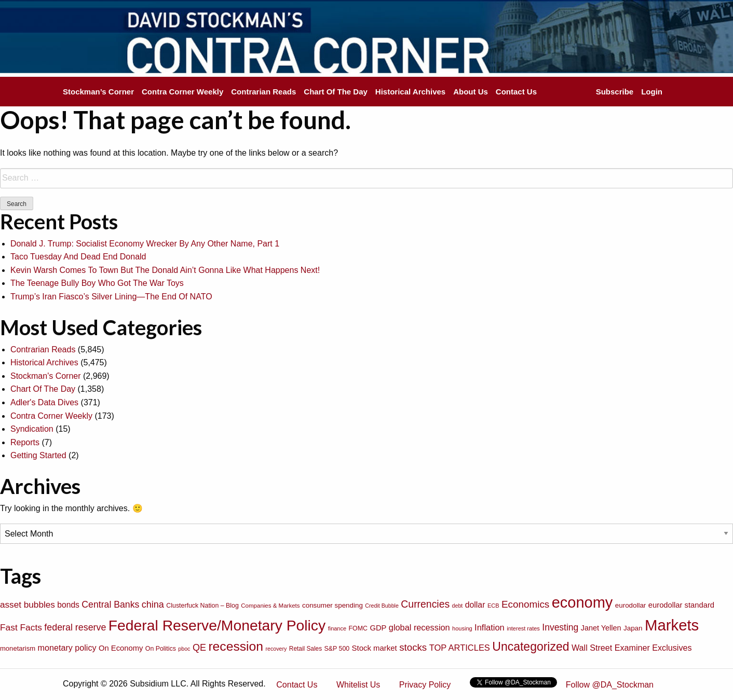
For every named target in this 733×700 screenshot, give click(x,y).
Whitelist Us (358, 685)
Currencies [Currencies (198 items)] (425, 604)
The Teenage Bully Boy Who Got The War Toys (97, 283)
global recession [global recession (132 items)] (419, 627)
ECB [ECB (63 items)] (493, 606)
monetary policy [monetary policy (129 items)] (67, 648)
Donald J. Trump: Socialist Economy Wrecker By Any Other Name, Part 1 (145, 244)
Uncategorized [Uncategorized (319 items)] (531, 647)
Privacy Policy (425, 685)
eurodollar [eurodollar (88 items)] (631, 605)
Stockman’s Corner (98, 92)
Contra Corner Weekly (182, 92)
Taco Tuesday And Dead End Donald (78, 257)
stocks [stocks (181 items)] (413, 647)
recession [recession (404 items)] (236, 646)
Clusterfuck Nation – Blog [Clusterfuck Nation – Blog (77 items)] (202, 606)
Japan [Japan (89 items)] (633, 628)
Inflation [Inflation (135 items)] (490, 627)
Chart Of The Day (336, 92)
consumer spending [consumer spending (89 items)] (332, 605)
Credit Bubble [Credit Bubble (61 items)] (382, 606)
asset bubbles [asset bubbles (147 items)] (28, 605)
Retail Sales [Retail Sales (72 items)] (306, 649)
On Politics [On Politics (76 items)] (161, 649)
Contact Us (516, 92)
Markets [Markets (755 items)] (672, 625)
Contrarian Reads (263, 92)
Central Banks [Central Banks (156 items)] (110, 605)
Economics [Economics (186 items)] (525, 604)
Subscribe (615, 92)
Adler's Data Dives (44, 402)
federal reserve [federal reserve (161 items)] (75, 627)
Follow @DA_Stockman (610, 685)
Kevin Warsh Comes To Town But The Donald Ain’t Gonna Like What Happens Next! (165, 270)
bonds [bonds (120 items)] (68, 605)
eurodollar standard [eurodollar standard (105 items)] (681, 605)
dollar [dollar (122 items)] (475, 605)
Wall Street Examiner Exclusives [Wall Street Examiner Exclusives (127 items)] (632, 648)
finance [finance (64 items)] (337, 628)
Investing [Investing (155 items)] (560, 627)
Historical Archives (410, 92)
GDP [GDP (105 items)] (378, 628)
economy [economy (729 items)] (582, 602)
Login (652, 92)
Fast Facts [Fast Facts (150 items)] (21, 627)
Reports (25, 442)
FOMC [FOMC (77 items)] (358, 628)
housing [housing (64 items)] (462, 628)
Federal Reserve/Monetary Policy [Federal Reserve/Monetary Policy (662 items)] (217, 625)
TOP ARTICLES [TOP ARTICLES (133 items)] (460, 648)
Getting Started (38, 455)
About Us (471, 92)
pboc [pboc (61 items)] (184, 649)
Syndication (32, 429)
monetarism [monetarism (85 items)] (18, 648)
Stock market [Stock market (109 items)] (375, 648)
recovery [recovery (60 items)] (276, 649)
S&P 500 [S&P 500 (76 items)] (337, 649)
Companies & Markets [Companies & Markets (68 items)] (270, 606)
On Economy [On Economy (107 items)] (121, 648)
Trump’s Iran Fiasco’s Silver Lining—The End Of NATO (111, 297)
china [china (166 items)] (153, 605)
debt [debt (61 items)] (458, 606)
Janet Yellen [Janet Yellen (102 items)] (601, 628)
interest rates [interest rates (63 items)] (523, 628)
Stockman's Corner (46, 376)
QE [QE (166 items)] (199, 648)
